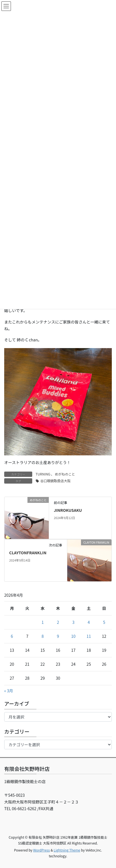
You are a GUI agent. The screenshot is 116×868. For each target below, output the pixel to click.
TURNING (43, 474)
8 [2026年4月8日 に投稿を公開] (43, 636)
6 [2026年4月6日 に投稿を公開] (12, 636)
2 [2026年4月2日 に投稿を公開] (58, 622)
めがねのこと (65, 474)
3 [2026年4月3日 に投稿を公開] (73, 622)
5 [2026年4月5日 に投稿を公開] (104, 622)
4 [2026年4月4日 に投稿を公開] (89, 622)
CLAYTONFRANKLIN (28, 553)
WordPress (41, 850)
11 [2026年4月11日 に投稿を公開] (89, 636)
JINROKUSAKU (68, 510)
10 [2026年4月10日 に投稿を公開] (73, 636)
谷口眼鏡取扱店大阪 (55, 481)
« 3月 (9, 691)
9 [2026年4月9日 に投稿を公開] (58, 636)
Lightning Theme (67, 850)
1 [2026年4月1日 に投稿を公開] (43, 622)
